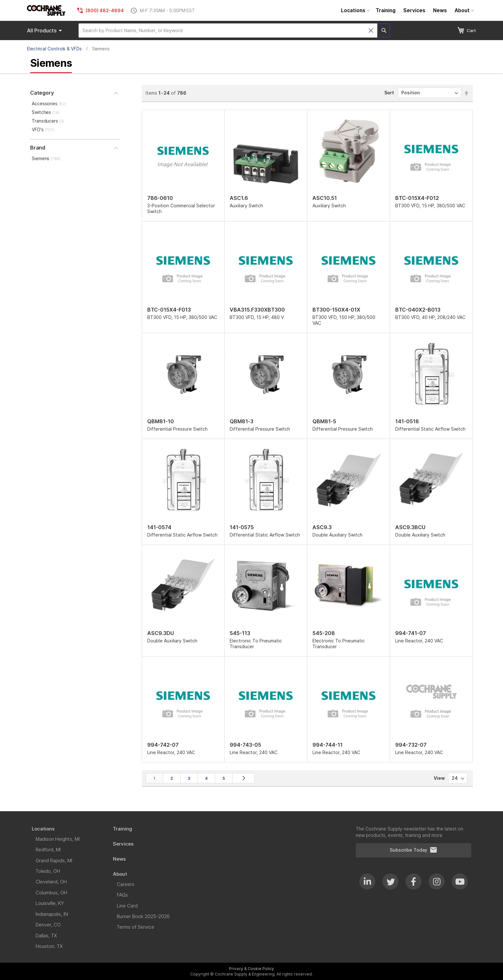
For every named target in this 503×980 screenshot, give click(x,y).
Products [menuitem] (46, 30)
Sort (389, 93)
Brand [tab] (38, 148)
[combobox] (228, 30)
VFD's (43, 129)
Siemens (46, 158)
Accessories (49, 103)
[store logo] (46, 10)
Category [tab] (42, 93)
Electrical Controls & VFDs (54, 49)
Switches (46, 112)
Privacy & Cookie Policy (251, 969)
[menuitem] (354, 10)
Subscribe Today (413, 850)
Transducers (48, 121)
